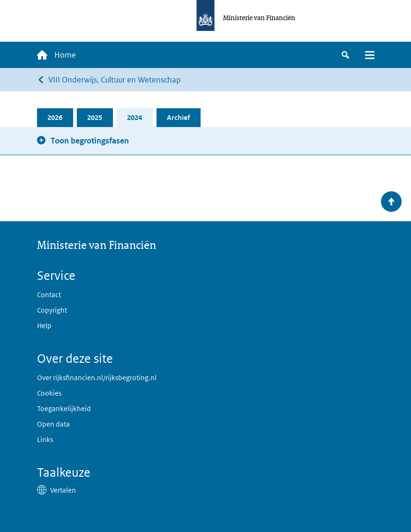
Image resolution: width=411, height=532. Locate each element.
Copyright (52, 310)
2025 (95, 117)
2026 (55, 117)
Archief (178, 117)
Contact (49, 295)
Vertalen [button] (63, 490)
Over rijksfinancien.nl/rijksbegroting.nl (97, 378)
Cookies (49, 393)
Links (45, 439)
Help (44, 326)
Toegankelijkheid (64, 408)
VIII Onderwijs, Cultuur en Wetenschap (115, 80)
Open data (53, 424)
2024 (135, 117)
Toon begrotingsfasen (90, 141)
